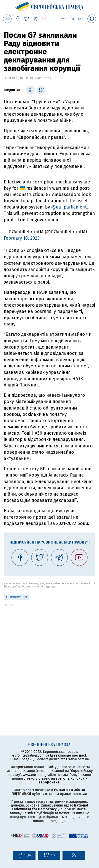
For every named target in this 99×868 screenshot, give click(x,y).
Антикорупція (16, 597)
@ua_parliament (69, 207)
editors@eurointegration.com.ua (63, 759)
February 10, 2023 (22, 238)
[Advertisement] (49, 656)
